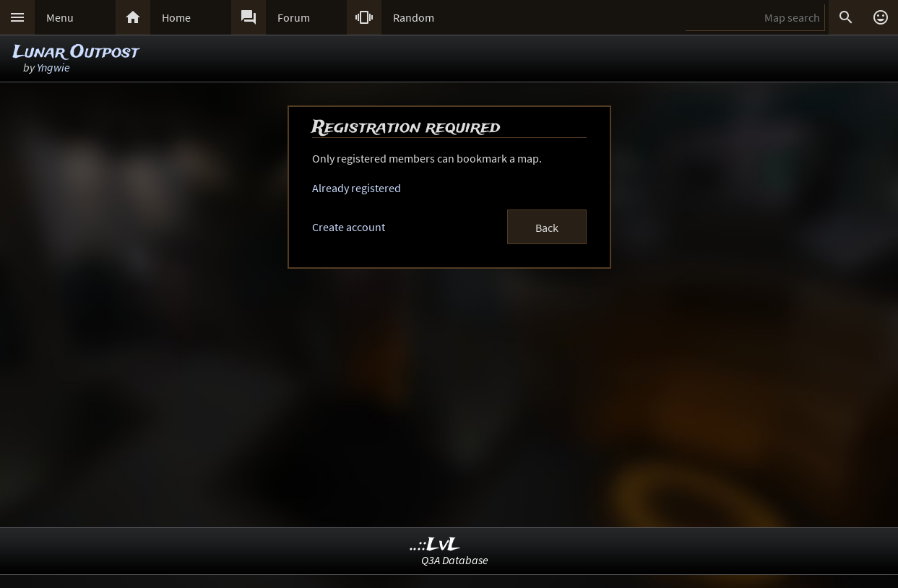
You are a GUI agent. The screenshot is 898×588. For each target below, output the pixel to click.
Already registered (357, 188)
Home (176, 17)
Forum (294, 17)
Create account (349, 227)
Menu (60, 17)
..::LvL (435, 545)
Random (414, 17)
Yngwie (53, 67)
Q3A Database (455, 560)
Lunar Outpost (76, 52)
